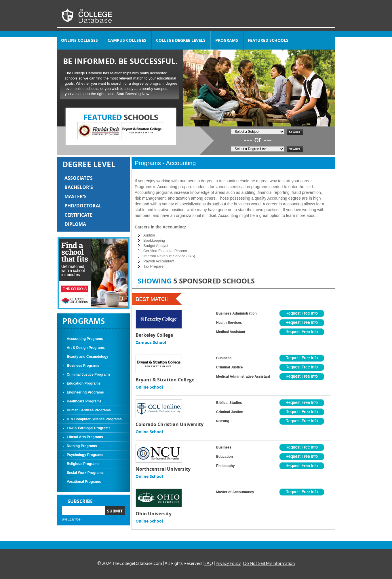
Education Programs (84, 383)
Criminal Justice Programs (89, 374)
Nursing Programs (82, 446)
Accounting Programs (85, 339)
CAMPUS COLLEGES (127, 40)
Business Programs (83, 366)
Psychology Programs (85, 455)
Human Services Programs (89, 410)
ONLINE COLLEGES (79, 40)
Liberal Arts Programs (85, 437)
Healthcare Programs (84, 401)
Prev (75, 126)
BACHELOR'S (79, 187)
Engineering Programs (85, 392)
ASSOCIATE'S (79, 178)
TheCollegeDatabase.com (137, 563)
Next (167, 126)
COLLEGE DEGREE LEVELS (181, 40)
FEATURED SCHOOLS (268, 40)
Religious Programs (83, 464)
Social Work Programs (85, 473)
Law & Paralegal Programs (89, 428)
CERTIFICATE (78, 215)
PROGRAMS (227, 40)
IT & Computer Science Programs (94, 419)
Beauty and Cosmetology (87, 357)
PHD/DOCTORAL (83, 206)
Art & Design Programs (86, 348)
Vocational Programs (84, 482)
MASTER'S (76, 196)
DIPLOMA (75, 224)
